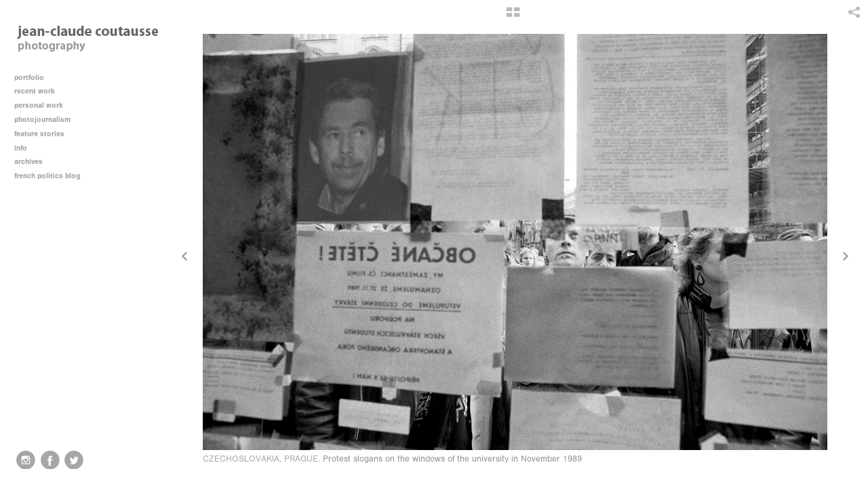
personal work (43, 105)
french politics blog (47, 176)
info (25, 148)
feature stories (44, 134)
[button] (513, 17)
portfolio (29, 78)
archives (33, 162)
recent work (39, 91)
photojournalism (47, 120)
